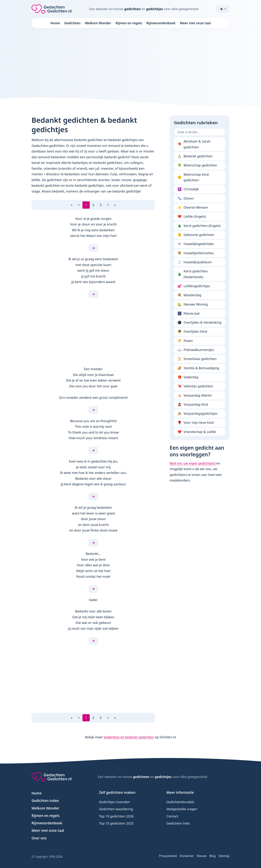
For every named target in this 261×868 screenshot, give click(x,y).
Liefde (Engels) (192, 217)
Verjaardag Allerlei (195, 396)
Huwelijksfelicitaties (196, 253)
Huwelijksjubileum (195, 262)
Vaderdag (188, 377)
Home (55, 23)
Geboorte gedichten (196, 235)
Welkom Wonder (98, 23)
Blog (213, 856)
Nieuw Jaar (189, 313)
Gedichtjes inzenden (114, 802)
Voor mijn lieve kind (196, 423)
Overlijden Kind (192, 332)
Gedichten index (45, 801)
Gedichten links (178, 823)
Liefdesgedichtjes (194, 286)
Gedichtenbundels (180, 802)
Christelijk (188, 189)
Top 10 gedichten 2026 (116, 816)
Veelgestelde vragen (182, 809)
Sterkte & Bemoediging (198, 368)
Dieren (186, 198)
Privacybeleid (168, 856)
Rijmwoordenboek (161, 23)
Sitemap (224, 856)
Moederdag (189, 295)
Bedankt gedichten (195, 156)
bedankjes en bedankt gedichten (129, 737)
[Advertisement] (130, 62)
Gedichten (72, 23)
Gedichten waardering (116, 809)
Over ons (39, 838)
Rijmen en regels (129, 23)
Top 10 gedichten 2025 (116, 823)
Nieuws (202, 856)
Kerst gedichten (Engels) (199, 226)
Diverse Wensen (193, 208)
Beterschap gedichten (197, 165)
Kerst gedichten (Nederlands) (193, 274)
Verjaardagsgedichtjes (198, 414)
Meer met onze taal (195, 23)
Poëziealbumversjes (196, 350)
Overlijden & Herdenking (200, 323)
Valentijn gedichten (195, 386)
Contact (172, 816)
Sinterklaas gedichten (197, 359)
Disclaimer (187, 856)
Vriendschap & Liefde (197, 432)
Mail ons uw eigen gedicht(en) (193, 463)
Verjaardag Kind (193, 405)
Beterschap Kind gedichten (193, 177)
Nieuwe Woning (193, 304)
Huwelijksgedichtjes (196, 244)
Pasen (185, 341)
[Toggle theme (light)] (223, 9)
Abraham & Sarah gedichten (194, 144)
